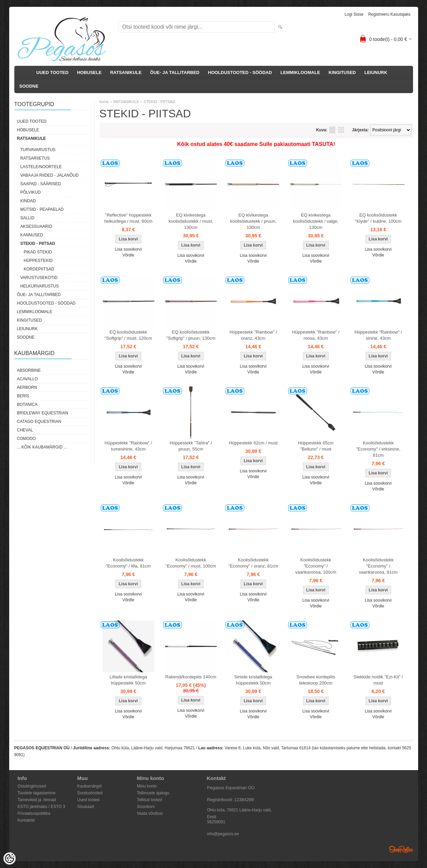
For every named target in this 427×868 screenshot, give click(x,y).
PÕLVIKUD (31, 192)
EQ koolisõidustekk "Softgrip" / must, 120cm (128, 335)
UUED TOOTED (52, 72)
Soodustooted (90, 793)
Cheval (25, 430)
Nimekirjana (332, 130)
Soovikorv (146, 807)
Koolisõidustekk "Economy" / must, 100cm (191, 563)
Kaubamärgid (89, 786)
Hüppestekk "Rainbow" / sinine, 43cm (378, 335)
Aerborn (27, 387)
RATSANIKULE (126, 72)
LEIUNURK (376, 72)
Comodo (26, 439)
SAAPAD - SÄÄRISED (41, 184)
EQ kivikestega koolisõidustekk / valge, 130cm (316, 221)
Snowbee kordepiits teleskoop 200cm (316, 680)
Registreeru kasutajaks (389, 14)
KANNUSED (32, 235)
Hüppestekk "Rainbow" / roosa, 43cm (316, 335)
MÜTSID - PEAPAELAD (42, 209)
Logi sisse (354, 14)
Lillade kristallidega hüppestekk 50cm (128, 680)
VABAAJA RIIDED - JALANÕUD (50, 175)
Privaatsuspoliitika (34, 813)
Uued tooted (88, 800)
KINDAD (28, 201)
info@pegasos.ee (223, 834)
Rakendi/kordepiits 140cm (191, 677)
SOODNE (29, 86)
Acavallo (28, 379)
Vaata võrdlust (150, 813)
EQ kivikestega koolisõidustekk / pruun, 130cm (253, 221)
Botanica (27, 404)
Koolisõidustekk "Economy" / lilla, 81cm (128, 563)
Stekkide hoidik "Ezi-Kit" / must (378, 680)
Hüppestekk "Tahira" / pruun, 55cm (191, 446)
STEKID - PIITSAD (38, 244)
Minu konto (147, 786)
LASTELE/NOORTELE (41, 167)
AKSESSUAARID (36, 226)
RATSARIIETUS (35, 158)
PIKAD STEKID (38, 252)
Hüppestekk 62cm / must (253, 443)
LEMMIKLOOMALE (300, 72)
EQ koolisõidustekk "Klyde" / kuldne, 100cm (378, 218)
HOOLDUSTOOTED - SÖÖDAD (240, 72)
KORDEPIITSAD (39, 269)
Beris (23, 396)
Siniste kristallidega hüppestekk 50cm (253, 680)
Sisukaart (86, 807)
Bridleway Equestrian (43, 413)
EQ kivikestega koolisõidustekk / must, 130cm (191, 221)
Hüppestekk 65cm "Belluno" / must (316, 446)
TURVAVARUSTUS (38, 150)
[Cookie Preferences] (10, 858)
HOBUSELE (89, 72)
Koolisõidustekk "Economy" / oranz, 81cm (253, 563)
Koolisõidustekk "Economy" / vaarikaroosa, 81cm (378, 566)
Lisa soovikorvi (128, 249)
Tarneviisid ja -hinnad (37, 800)
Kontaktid (26, 820)
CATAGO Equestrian (39, 422)
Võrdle (128, 255)
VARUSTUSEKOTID (39, 278)
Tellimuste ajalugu (153, 793)
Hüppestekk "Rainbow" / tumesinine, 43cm (128, 446)
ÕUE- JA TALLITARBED (175, 72)
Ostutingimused (32, 786)
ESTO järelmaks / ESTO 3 (42, 807)
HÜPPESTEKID (38, 261)
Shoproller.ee (401, 849)
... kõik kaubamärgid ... (42, 447)
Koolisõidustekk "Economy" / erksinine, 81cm (378, 449)
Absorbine (29, 370)
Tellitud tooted (150, 800)
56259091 (216, 822)
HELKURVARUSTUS (40, 286)
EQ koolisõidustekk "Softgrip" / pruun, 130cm (191, 335)
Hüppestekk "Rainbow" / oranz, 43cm (253, 335)
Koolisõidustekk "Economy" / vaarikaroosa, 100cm (316, 566)
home (104, 102)
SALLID (27, 218)
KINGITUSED (342, 72)
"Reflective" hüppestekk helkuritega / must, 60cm (128, 218)
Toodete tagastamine (37, 793)
